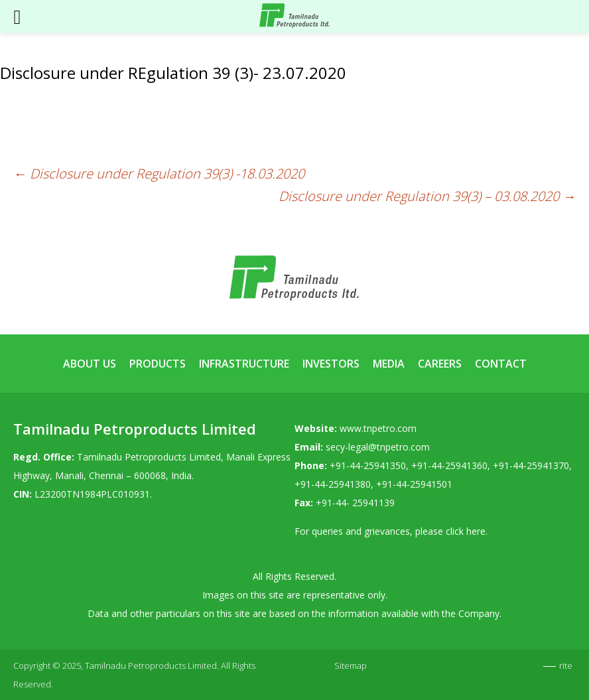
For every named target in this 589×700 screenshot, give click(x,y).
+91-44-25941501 (414, 484)
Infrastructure (244, 364)
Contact (501, 364)
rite (566, 665)
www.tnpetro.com (378, 428)
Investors (331, 364)
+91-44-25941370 (531, 465)
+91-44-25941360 (449, 465)
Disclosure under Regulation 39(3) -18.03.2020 (159, 174)
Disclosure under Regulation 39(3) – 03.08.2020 (427, 196)
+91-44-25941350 (368, 465)
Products (158, 364)
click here (466, 531)
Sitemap (351, 665)
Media (389, 364)
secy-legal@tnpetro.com (378, 447)
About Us (90, 364)
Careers (440, 364)
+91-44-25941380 (333, 484)
